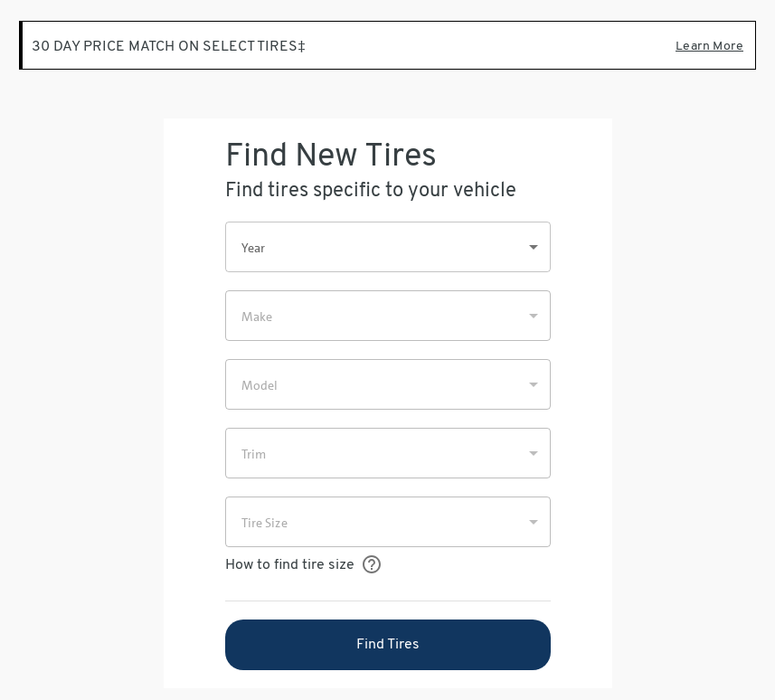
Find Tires (388, 645)
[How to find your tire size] (372, 565)
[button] (388, 247)
